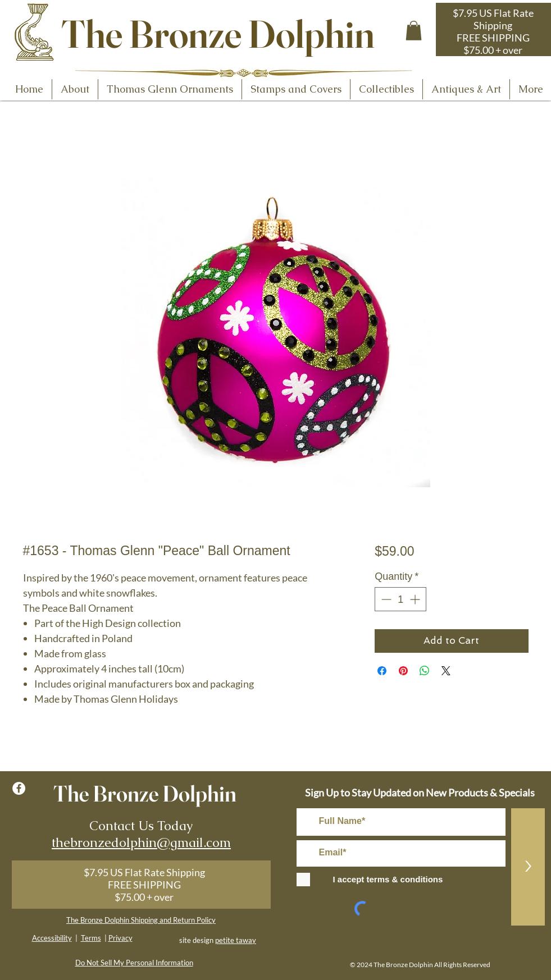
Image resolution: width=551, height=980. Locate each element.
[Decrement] (385, 599)
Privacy (120, 938)
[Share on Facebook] (382, 671)
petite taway (236, 940)
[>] (528, 867)
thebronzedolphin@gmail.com (141, 842)
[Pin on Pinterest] (403, 671)
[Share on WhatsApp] (425, 671)
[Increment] (416, 599)
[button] (414, 31)
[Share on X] (446, 671)
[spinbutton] (400, 599)
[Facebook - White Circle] (19, 788)
